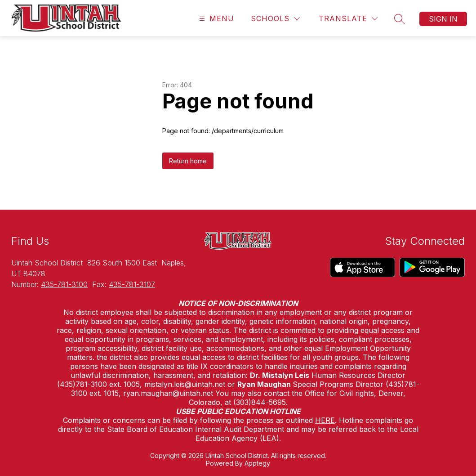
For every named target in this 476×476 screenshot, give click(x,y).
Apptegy (257, 463)
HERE (325, 420)
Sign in (443, 19)
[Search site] (400, 19)
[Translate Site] (348, 19)
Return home (188, 161)
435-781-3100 (64, 284)
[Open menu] (216, 19)
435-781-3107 (132, 284)
